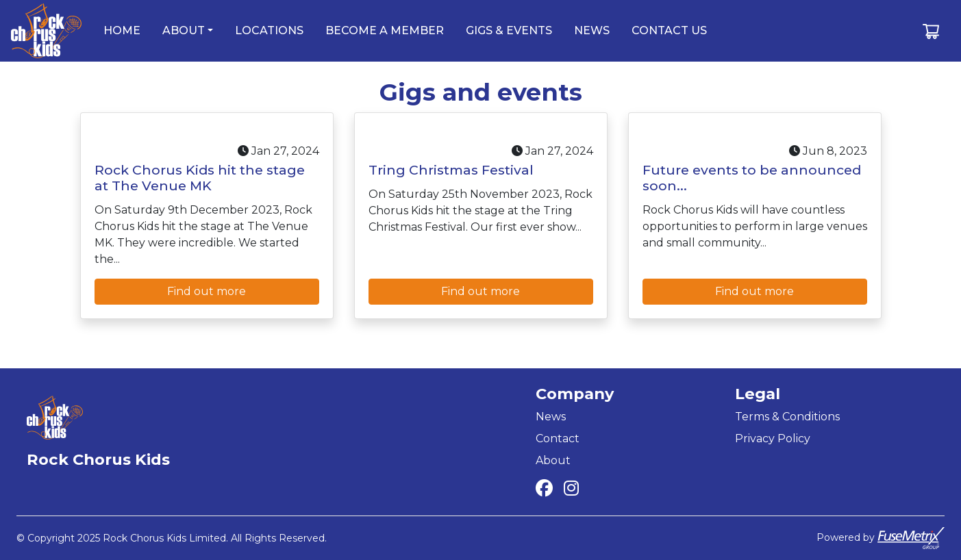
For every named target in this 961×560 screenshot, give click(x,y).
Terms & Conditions (787, 417)
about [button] (184, 30)
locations (269, 30)
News (551, 417)
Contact (558, 438)
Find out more (207, 291)
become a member (385, 30)
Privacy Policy (773, 438)
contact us (669, 30)
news (592, 30)
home (122, 30)
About (553, 460)
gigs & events (509, 30)
